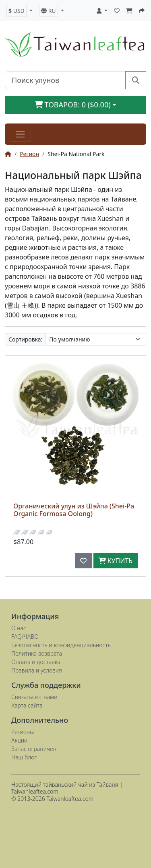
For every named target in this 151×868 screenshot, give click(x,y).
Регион (29, 154)
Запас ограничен (34, 749)
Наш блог (24, 757)
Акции (20, 740)
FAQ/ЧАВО (25, 637)
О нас (19, 628)
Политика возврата (37, 653)
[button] (20, 11)
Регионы (23, 732)
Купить (116, 561)
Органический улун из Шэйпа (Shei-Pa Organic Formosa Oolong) (74, 510)
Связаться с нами (34, 697)
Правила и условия (37, 670)
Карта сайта (27, 705)
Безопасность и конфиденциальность (61, 645)
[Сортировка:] (96, 339)
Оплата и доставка (36, 662)
